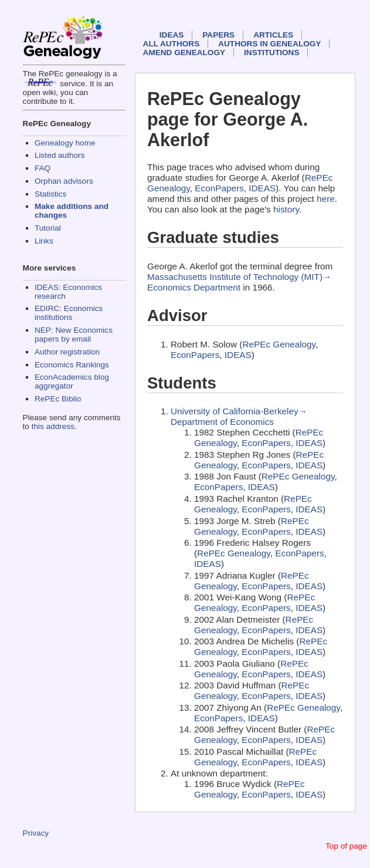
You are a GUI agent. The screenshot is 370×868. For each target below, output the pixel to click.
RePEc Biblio (58, 399)
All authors (172, 44)
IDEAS (172, 35)
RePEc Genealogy (279, 344)
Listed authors (60, 155)
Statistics (50, 194)
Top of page (346, 846)
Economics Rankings (72, 365)
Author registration (67, 352)
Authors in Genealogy (269, 44)
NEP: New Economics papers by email (74, 335)
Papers (218, 35)
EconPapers (219, 188)
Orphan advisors (64, 181)
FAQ (43, 168)
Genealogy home (65, 143)
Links (44, 241)
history (286, 209)
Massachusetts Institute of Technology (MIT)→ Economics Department (239, 282)
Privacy (36, 833)
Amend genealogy (184, 53)
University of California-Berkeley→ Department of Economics (239, 416)
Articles (273, 35)
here (326, 199)
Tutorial (48, 228)
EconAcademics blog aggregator (72, 381)
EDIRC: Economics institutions (69, 313)
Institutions (271, 53)
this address (53, 426)
